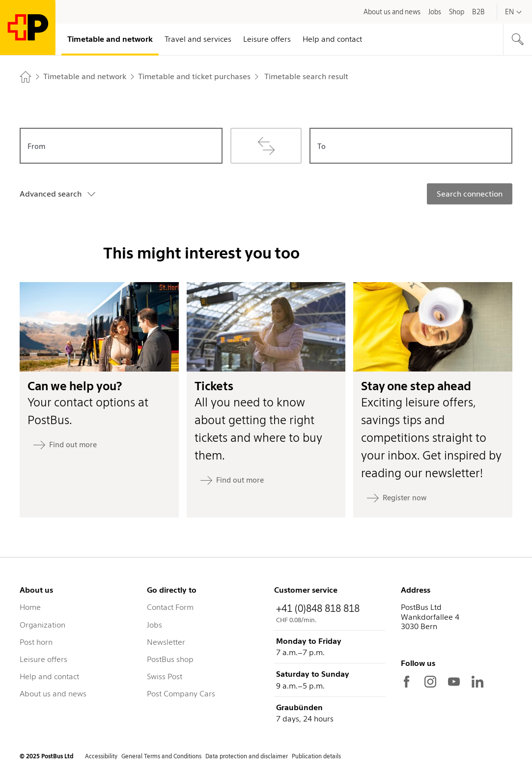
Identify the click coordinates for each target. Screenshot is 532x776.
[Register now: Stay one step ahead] (397, 498)
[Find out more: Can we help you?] (65, 445)
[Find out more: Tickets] (232, 480)
